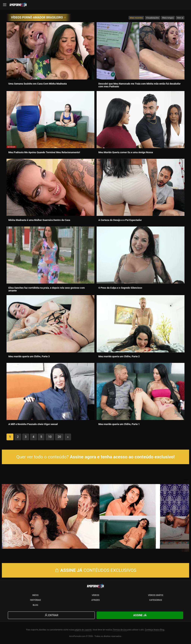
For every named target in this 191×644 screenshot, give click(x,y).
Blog (35, 605)
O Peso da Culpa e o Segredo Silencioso (120, 288)
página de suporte (83, 630)
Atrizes (95, 600)
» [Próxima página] (68, 437)
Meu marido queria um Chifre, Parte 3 (29, 356)
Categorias (156, 600)
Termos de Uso (120, 630)
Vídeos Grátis (156, 595)
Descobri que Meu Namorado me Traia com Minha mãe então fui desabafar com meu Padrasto (140, 85)
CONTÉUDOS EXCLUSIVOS (95, 570)
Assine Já (140, 615)
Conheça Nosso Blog (155, 630)
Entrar (51, 615)
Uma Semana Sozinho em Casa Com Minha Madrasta (38, 84)
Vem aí (180, 18)
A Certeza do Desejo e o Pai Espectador (120, 220)
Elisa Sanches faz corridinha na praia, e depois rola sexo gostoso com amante (47, 289)
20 (59, 437)
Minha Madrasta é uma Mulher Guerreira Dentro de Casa (39, 220)
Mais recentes (136, 18)
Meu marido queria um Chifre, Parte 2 (119, 356)
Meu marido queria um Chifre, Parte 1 (119, 424)
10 (50, 437)
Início (35, 595)
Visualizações (152, 18)
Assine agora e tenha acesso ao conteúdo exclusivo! (122, 457)
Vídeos (95, 595)
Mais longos (168, 18)
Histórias (35, 600)
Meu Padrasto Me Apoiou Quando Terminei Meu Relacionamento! (44, 152)
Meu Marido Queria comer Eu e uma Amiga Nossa (126, 152)
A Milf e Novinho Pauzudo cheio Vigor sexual (33, 424)
